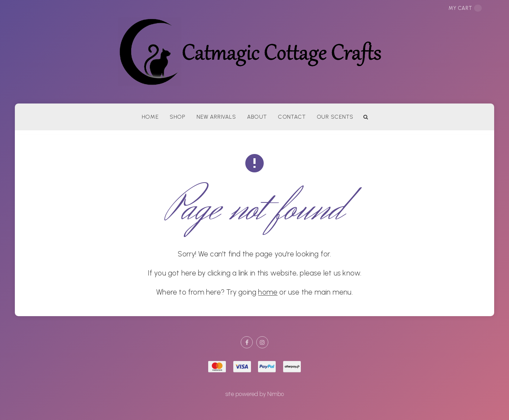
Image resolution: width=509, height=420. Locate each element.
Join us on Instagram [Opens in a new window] (262, 342)
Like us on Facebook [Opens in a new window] (247, 342)
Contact (292, 117)
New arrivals (216, 117)
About (257, 117)
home (268, 292)
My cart (465, 8)
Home (150, 117)
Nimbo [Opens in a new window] (276, 394)
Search (366, 117)
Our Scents (335, 117)
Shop (178, 117)
